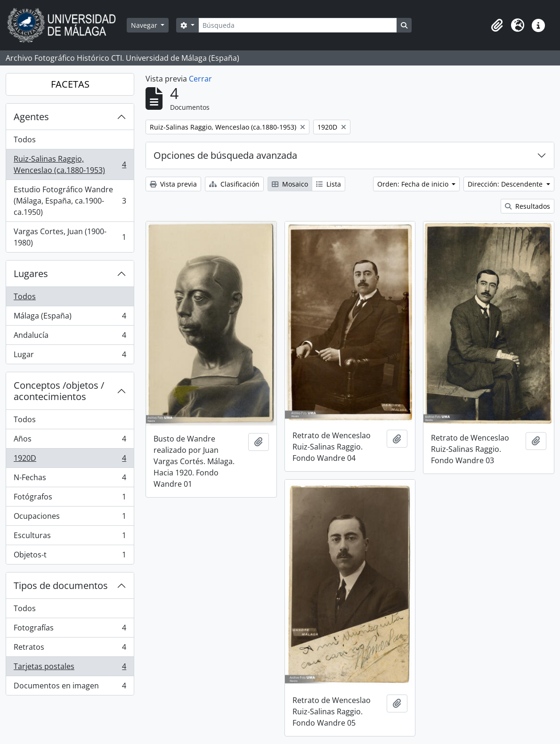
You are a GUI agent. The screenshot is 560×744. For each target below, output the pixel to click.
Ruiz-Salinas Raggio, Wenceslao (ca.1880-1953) (70, 164)
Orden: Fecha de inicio (414, 184)
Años (70, 441)
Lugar (70, 356)
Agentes (31, 117)
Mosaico (290, 184)
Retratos (70, 649)
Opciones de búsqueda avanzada (225, 155)
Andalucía (70, 337)
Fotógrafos (70, 499)
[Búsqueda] (298, 25)
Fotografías (70, 630)
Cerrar (200, 79)
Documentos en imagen (70, 687)
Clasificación (234, 184)
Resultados (528, 206)
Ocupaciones (70, 518)
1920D (70, 460)
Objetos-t (70, 556)
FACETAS (70, 84)
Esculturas (70, 537)
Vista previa (173, 184)
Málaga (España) (70, 318)
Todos (25, 139)
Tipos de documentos (61, 585)
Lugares (31, 274)
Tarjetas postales (70, 668)
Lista (329, 184)
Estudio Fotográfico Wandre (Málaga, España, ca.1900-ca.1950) (70, 201)
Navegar (145, 25)
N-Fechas (70, 479)
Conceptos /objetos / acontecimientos (59, 391)
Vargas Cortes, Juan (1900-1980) (70, 237)
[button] (497, 25)
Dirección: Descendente (506, 184)
